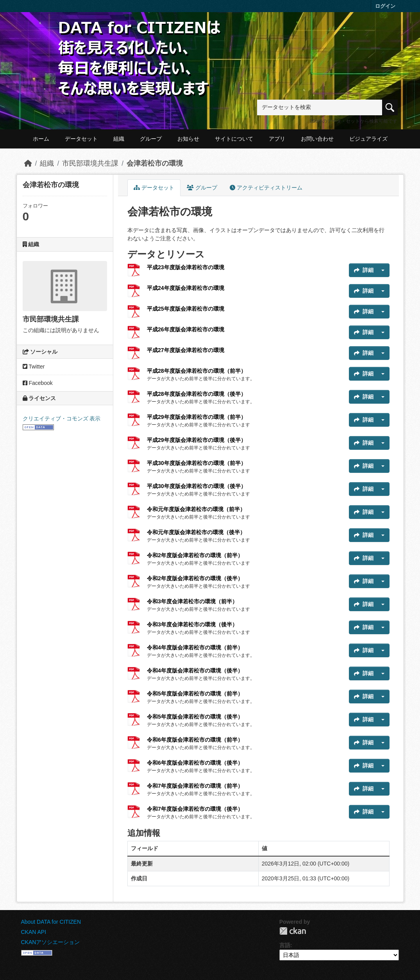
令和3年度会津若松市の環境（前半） (192, 601)
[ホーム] (28, 163)
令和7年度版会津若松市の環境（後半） (195, 809)
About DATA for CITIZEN (51, 922)
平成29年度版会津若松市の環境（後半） (197, 440)
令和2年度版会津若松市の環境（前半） (195, 555)
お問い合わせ (317, 139)
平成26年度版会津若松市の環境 (186, 329)
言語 (285, 945)
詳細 (364, 270)
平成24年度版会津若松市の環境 (186, 288)
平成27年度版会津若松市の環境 (186, 350)
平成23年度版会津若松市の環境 (186, 267)
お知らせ (188, 139)
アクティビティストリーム (266, 188)
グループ (151, 139)
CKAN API (34, 932)
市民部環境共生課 (90, 163)
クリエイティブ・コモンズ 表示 (62, 418)
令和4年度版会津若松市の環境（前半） (195, 647)
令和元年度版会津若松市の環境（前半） (196, 509)
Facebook (38, 383)
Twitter (34, 367)
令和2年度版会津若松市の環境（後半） (195, 578)
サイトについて (234, 139)
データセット (81, 139)
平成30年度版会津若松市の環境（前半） (197, 463)
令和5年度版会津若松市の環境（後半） (195, 717)
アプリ (277, 139)
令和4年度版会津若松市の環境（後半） (195, 671)
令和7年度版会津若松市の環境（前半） (195, 786)
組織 (119, 139)
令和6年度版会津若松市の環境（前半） (195, 740)
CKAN (293, 931)
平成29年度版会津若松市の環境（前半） (197, 417)
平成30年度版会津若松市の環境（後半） (197, 486)
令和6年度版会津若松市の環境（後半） (195, 763)
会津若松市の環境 (155, 163)
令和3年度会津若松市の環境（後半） (192, 624)
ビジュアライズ (368, 139)
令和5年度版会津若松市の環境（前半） (195, 694)
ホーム (41, 139)
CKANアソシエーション (51, 942)
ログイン (385, 6)
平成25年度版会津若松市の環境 (186, 309)
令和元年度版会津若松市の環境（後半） (196, 532)
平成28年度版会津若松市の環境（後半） (197, 394)
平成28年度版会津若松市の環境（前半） (197, 371)
